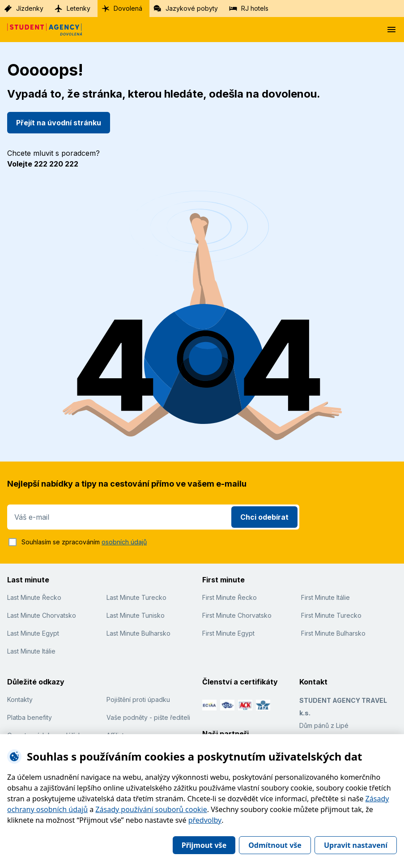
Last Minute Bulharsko (138, 633)
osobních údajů (124, 542)
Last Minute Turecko (136, 597)
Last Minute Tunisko (136, 615)
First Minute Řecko (230, 597)
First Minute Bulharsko (333, 633)
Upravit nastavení (356, 845)
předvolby (205, 820)
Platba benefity (30, 717)
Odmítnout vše (275, 845)
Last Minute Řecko (34, 597)
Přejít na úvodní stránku (59, 123)
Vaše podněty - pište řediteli (148, 717)
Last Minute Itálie (31, 651)
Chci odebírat (264, 517)
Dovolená (122, 9)
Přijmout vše (204, 845)
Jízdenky (23, 9)
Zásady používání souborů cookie (151, 809)
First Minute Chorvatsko (237, 615)
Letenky (72, 9)
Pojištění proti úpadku (138, 699)
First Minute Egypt (228, 633)
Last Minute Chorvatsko (42, 615)
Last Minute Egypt (33, 633)
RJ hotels (249, 9)
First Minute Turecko (331, 615)
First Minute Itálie (325, 597)
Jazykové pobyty (185, 9)
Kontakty (20, 699)
